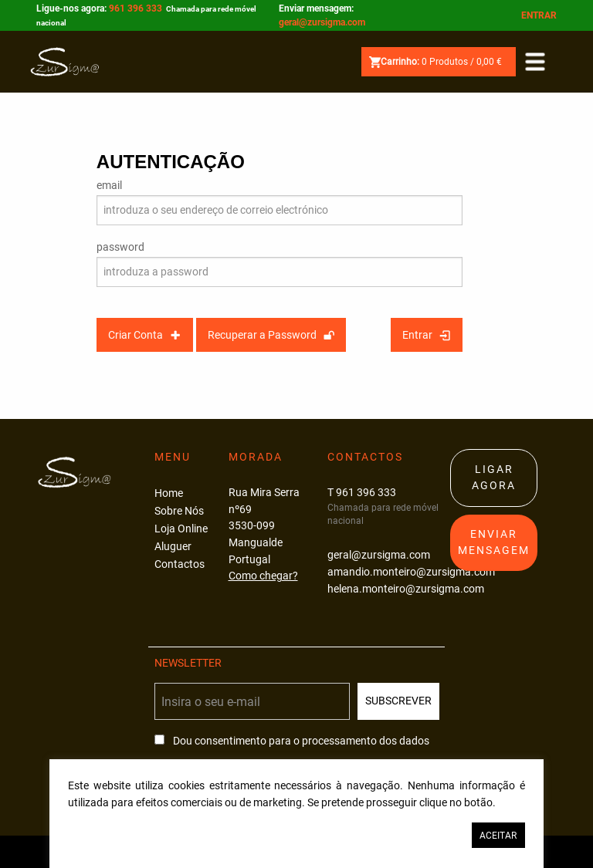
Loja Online (181, 529)
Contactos (180, 564)
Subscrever (398, 701)
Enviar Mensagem (494, 543)
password (120, 247)
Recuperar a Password (271, 335)
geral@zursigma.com (322, 22)
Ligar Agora (494, 478)
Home (169, 493)
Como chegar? (263, 576)
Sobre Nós (179, 511)
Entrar (539, 15)
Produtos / (435, 62)
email (109, 185)
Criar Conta (144, 335)
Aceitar (498, 836)
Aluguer (173, 547)
